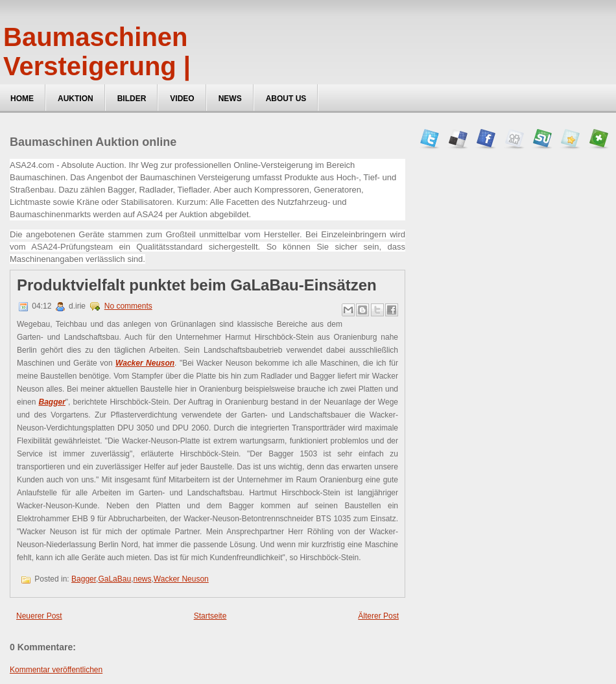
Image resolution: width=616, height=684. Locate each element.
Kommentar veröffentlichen (56, 670)
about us (286, 99)
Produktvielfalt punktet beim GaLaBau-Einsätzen (197, 285)
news (143, 579)
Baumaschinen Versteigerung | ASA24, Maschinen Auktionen (119, 81)
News (230, 99)
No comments (128, 306)
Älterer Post (378, 616)
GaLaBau (114, 579)
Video (182, 99)
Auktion (76, 99)
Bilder (132, 99)
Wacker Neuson (181, 579)
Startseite (210, 616)
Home (22, 99)
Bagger (84, 579)
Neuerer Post (39, 616)
